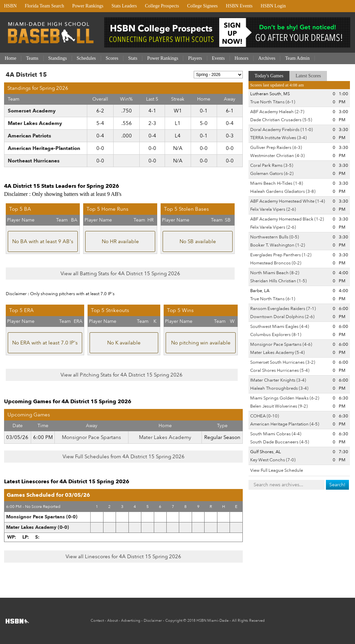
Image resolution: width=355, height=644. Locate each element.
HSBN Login (273, 6)
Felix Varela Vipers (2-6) (273, 209)
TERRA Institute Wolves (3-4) (278, 138)
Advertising (131, 621)
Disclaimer (153, 621)
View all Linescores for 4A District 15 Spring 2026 (123, 557)
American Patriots (29, 136)
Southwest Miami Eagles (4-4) (280, 327)
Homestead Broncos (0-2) (276, 263)
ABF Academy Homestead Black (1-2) (287, 219)
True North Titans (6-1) (273, 102)
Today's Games (269, 76)
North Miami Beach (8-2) (275, 273)
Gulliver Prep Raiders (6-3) (276, 148)
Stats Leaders (124, 6)
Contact (97, 621)
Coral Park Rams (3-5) (272, 165)
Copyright (174, 621)
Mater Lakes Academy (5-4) (277, 353)
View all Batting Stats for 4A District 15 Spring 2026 (120, 274)
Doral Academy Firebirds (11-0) (281, 130)
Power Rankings (88, 6)
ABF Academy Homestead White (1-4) (288, 201)
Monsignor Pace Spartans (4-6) (281, 344)
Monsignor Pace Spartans (91, 437)
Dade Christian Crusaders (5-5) (281, 120)
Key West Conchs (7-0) (273, 460)
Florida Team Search (44, 6)
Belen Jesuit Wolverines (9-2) (279, 406)
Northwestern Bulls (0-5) (275, 237)
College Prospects (162, 6)
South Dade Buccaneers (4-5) (280, 442)
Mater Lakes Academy (35, 123)
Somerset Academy (32, 111)
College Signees (202, 6)
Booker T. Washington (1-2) (278, 245)
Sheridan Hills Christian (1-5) (278, 281)
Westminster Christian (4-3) (277, 156)
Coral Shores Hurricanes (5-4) (280, 370)
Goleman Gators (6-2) (272, 174)
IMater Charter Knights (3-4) (278, 380)
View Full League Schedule (277, 470)
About (112, 621)
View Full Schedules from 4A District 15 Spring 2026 (124, 457)
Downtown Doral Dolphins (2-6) (282, 317)
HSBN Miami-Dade (212, 621)
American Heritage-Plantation (44, 148)
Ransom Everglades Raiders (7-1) (283, 309)
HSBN (10, 6)
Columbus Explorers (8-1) (276, 335)
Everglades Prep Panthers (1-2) (281, 255)
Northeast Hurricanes (34, 161)
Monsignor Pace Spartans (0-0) (42, 517)
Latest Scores (308, 76)
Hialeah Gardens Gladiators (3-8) (283, 191)
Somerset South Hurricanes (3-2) (283, 362)
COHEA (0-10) (265, 416)
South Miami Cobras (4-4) (276, 434)
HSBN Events (239, 6)
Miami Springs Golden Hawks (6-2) (285, 398)
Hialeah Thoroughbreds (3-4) (279, 388)
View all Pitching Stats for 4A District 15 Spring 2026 (122, 375)
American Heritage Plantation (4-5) (285, 424)
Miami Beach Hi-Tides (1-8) (277, 183)
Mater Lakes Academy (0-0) (38, 527)
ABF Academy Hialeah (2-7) (277, 112)
